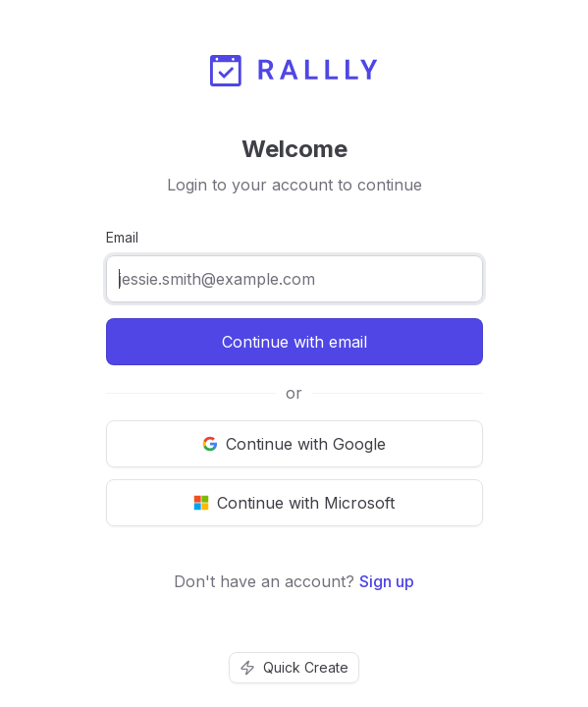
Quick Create (294, 667)
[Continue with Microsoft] (294, 503)
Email (122, 237)
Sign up (387, 581)
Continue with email (294, 342)
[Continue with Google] (294, 444)
